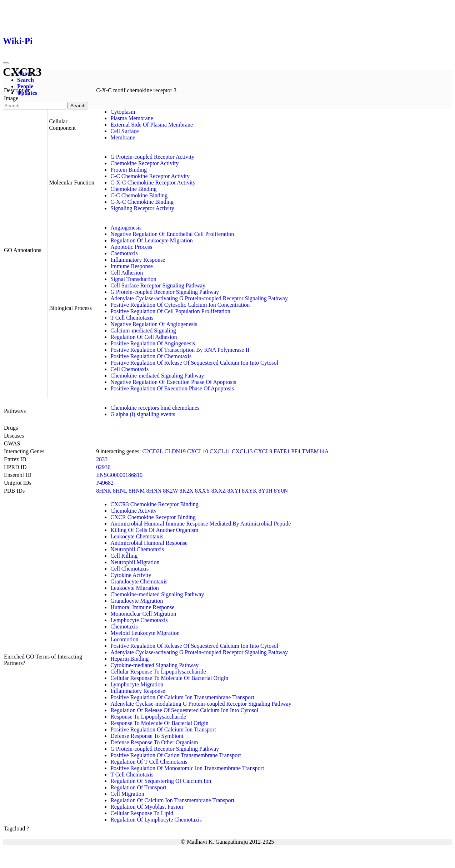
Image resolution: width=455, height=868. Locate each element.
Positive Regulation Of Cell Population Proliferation (170, 311)
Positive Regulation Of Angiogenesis (153, 343)
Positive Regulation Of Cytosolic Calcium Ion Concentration (180, 305)
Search (26, 80)
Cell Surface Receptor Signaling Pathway (158, 285)
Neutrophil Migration (135, 562)
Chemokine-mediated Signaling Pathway (157, 376)
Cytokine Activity (131, 575)
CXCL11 (220, 451)
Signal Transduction (133, 279)
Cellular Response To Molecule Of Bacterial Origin (169, 678)
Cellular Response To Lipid (142, 813)
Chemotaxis (124, 253)
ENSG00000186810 (119, 475)
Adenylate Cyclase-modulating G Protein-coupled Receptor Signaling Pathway (201, 704)
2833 (102, 459)
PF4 (296, 451)
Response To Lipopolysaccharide (148, 717)
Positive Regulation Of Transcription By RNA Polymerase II (180, 350)
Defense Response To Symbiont (147, 736)
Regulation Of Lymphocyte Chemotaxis (156, 820)
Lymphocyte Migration (137, 684)
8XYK (249, 491)
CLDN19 (175, 451)
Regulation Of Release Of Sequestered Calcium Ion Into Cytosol (184, 710)
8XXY (202, 491)
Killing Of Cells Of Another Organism (154, 530)
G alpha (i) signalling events (143, 414)
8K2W (170, 491)
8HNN (154, 491)
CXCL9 (263, 451)
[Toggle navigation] (6, 63)
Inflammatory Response (138, 260)
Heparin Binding (129, 659)
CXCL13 (242, 451)
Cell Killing (124, 556)
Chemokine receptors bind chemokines (155, 408)
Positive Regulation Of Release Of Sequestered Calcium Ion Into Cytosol (194, 363)
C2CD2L (152, 451)
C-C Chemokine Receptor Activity (150, 176)
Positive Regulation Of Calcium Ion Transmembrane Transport (182, 697)
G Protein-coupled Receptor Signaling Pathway (165, 292)
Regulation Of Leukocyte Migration (152, 240)
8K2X (187, 491)
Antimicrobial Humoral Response (149, 543)
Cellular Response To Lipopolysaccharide (158, 672)
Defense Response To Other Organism (154, 742)
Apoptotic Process (131, 247)
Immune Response (132, 266)
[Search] (34, 106)
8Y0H (266, 491)
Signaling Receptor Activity (142, 208)
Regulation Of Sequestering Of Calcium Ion (161, 781)
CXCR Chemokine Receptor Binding (153, 517)
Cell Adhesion (127, 273)
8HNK (104, 491)
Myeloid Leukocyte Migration (145, 633)
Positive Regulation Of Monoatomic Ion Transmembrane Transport (187, 768)
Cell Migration (127, 794)
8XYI (234, 491)
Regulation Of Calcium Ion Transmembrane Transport (172, 800)
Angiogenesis (126, 228)
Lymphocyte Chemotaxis (139, 620)
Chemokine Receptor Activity (144, 163)
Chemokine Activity (133, 511)
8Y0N (281, 491)
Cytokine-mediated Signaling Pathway (154, 665)
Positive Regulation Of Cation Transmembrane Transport (176, 755)
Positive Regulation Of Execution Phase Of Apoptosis (172, 388)
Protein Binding (129, 170)
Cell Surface (125, 131)
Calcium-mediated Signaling (143, 331)
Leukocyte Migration (135, 588)
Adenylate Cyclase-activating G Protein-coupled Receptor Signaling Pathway (199, 298)
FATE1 (282, 451)
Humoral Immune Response (142, 607)
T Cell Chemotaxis (132, 318)
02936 (103, 467)
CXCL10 (198, 451)
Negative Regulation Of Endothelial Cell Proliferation (172, 234)
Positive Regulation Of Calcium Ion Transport (163, 729)
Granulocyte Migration (137, 601)
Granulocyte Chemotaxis (139, 581)
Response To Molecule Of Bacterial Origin (159, 723)
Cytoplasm (123, 112)
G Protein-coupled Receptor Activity (152, 157)
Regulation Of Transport (138, 787)
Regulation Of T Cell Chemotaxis (149, 762)
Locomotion (124, 639)
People (25, 86)
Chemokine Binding (133, 189)
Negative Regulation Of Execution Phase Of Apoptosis (173, 382)
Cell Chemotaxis (129, 369)
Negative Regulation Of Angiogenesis (154, 324)
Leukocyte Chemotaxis (137, 536)
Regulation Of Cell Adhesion (144, 337)
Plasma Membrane (132, 118)
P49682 (105, 483)
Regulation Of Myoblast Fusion (147, 807)
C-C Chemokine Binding (139, 195)
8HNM (137, 491)
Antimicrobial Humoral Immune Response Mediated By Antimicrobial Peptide (201, 524)
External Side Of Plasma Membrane (152, 125)
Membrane (123, 137)
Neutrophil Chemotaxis (137, 549)
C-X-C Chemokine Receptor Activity (153, 183)
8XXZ (219, 491)
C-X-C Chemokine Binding (142, 202)
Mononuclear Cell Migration (143, 614)
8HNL (120, 491)
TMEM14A (315, 451)
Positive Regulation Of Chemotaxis (151, 356)
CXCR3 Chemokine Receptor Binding (154, 504)
